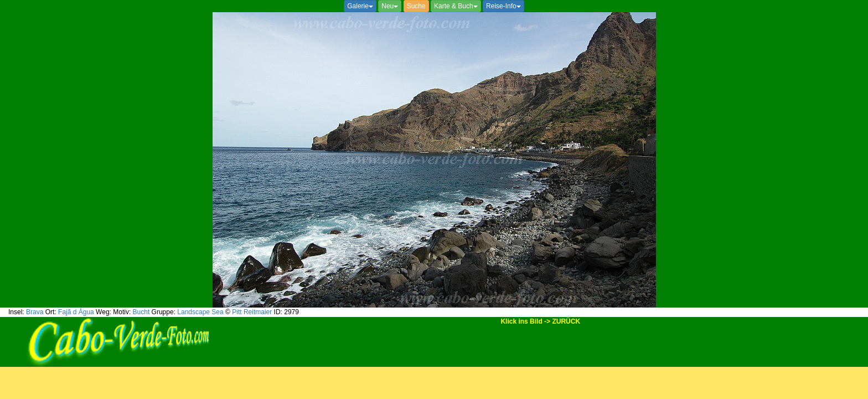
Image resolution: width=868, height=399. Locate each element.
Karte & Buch (456, 6)
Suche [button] (416, 6)
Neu (390, 6)
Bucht (141, 312)
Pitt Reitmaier (252, 312)
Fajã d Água (76, 312)
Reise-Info (503, 6)
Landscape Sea (200, 312)
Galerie (360, 6)
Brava (35, 312)
